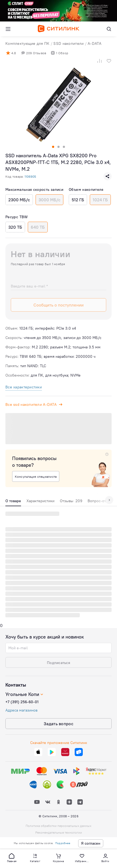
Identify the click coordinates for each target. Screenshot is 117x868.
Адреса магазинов (21, 710)
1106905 (30, 176)
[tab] (13, 502)
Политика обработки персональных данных (58, 826)
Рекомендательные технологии (59, 832)
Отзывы (71, 501)
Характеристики (40, 501)
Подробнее (63, 843)
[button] (12, 858)
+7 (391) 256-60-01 (22, 702)
